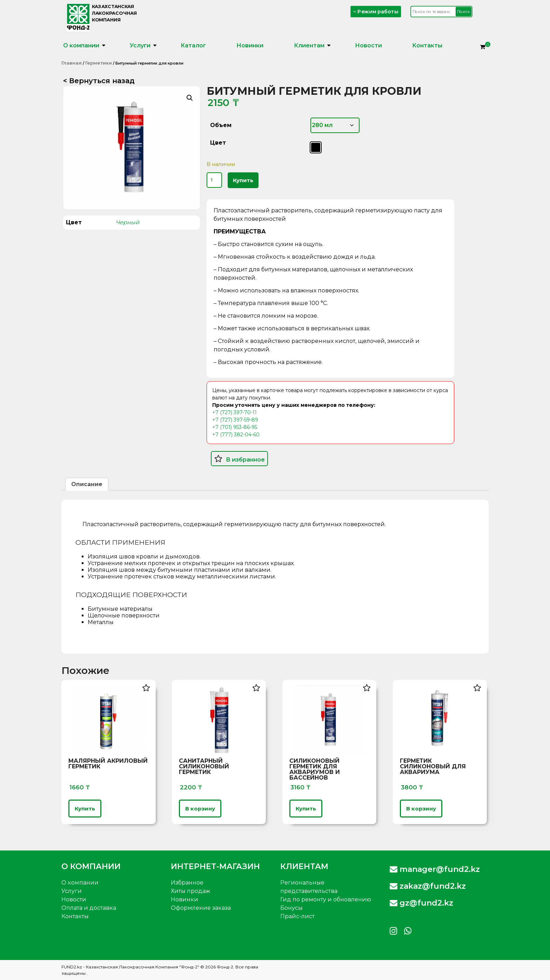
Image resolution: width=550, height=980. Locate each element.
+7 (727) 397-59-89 (235, 420)
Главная (72, 63)
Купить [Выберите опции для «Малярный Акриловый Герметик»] (85, 809)
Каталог (193, 45)
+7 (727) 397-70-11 (234, 412)
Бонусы (291, 908)
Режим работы (376, 11)
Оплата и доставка (89, 908)
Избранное (187, 883)
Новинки (250, 45)
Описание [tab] (87, 484)
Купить (243, 180)
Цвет (218, 143)
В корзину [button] (200, 809)
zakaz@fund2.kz (428, 886)
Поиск (464, 12)
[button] (190, 98)
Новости (368, 45)
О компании (81, 45)
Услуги (140, 45)
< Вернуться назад (99, 81)
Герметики (99, 63)
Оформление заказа (201, 908)
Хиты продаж (190, 891)
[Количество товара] (214, 180)
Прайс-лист (297, 916)
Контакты (427, 45)
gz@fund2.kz (421, 903)
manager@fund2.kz (435, 869)
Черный (128, 222)
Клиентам (309, 45)
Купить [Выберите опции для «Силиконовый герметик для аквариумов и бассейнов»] (306, 809)
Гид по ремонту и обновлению (326, 899)
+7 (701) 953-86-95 (235, 427)
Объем (221, 125)
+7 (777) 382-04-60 (236, 435)
